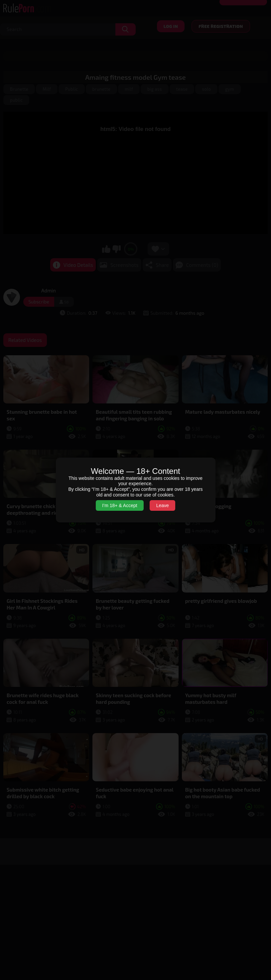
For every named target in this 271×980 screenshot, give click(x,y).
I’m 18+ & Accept (120, 505)
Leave (163, 505)
